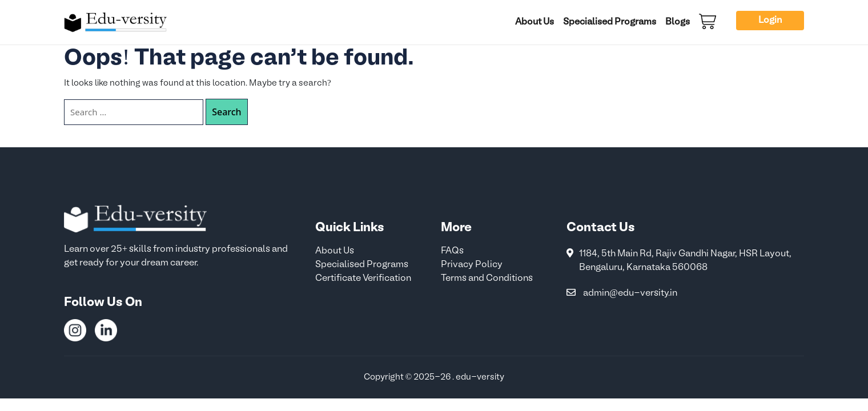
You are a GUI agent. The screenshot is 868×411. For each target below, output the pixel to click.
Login (770, 21)
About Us (535, 22)
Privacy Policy (472, 265)
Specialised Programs (610, 22)
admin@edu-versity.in (630, 293)
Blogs (678, 22)
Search (226, 112)
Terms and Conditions (487, 279)
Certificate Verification (363, 279)
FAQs (452, 251)
